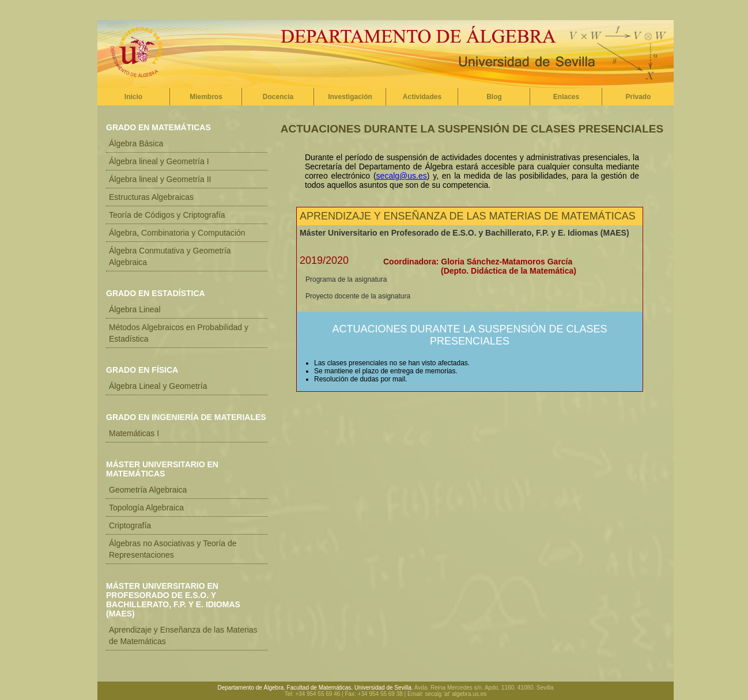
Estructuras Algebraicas (151, 197)
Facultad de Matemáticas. (320, 688)
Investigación (350, 97)
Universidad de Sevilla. (384, 688)
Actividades (422, 97)
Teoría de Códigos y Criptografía (167, 215)
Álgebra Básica (136, 143)
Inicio (133, 97)
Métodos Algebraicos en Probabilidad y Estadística (179, 333)
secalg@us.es (402, 176)
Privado (638, 97)
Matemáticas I (134, 433)
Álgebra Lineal (135, 309)
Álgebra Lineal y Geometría (158, 386)
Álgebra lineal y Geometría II (160, 179)
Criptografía (130, 525)
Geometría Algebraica (148, 490)
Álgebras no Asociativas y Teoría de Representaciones (173, 549)
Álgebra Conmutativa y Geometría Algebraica (170, 256)
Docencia (278, 97)
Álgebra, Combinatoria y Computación (177, 233)
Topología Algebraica (146, 508)
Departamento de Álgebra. (252, 688)
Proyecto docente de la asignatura (358, 296)
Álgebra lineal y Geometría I (159, 161)
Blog (494, 97)
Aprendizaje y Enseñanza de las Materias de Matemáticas (183, 635)
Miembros (206, 97)
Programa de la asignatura (346, 279)
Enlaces (566, 97)
